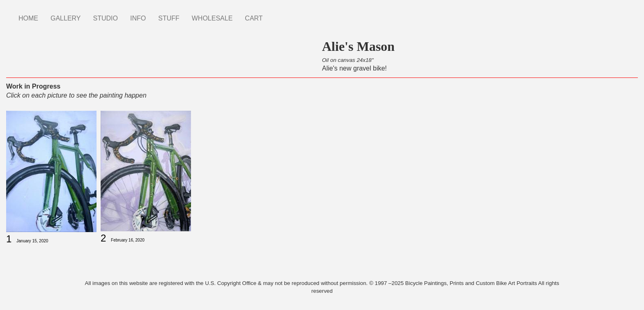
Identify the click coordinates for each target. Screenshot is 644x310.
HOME (28, 18)
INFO (138, 18)
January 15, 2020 (32, 241)
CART (254, 18)
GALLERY (66, 18)
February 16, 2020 (128, 240)
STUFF (169, 18)
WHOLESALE (212, 18)
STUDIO (106, 18)
